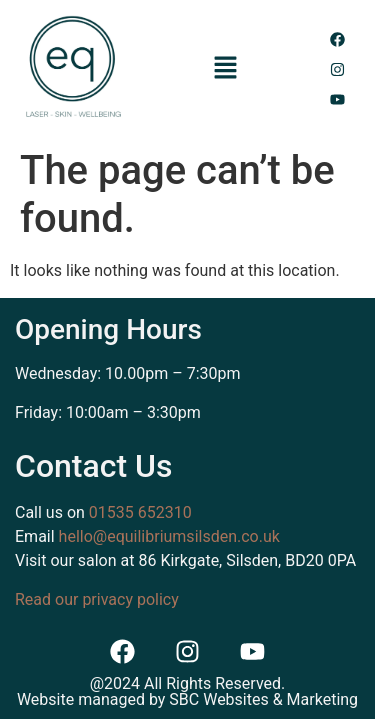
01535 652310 (140, 512)
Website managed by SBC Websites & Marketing (187, 699)
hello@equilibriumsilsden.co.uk (169, 536)
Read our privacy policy (97, 599)
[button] (225, 69)
